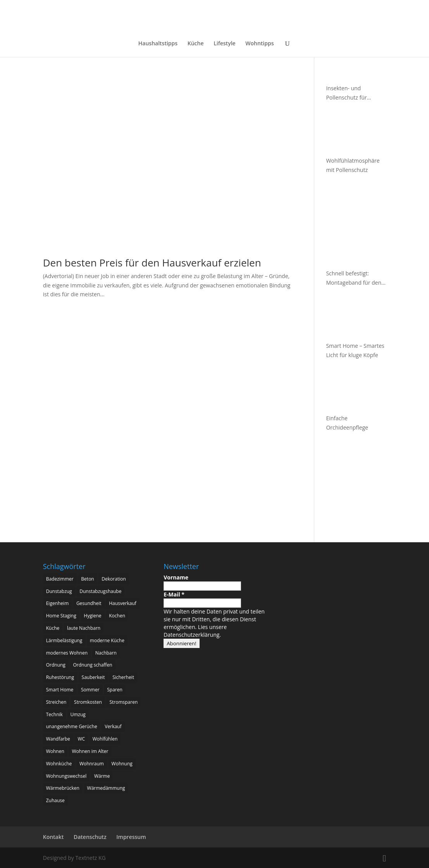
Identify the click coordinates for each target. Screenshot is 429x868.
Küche (196, 44)
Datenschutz (90, 837)
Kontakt (53, 837)
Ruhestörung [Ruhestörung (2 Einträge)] (60, 677)
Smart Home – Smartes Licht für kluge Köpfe (355, 350)
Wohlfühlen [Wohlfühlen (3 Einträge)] (105, 739)
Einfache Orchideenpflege (347, 423)
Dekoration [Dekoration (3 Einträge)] (114, 579)
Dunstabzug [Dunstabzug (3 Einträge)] (59, 591)
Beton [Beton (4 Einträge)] (87, 579)
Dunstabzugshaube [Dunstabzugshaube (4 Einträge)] (100, 591)
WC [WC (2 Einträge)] (81, 739)
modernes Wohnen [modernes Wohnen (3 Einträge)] (67, 653)
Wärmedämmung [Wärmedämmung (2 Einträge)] (106, 788)
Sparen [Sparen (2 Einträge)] (115, 690)
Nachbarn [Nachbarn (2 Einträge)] (106, 653)
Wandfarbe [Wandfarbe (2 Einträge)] (58, 739)
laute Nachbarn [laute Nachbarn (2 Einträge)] (84, 628)
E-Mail (174, 594)
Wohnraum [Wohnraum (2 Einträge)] (92, 764)
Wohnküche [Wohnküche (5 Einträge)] (59, 764)
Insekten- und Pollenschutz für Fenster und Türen (349, 93)
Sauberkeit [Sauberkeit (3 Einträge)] (93, 677)
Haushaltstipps (158, 44)
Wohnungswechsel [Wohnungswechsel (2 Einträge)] (66, 776)
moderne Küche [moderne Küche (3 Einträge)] (107, 640)
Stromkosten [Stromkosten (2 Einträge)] (88, 702)
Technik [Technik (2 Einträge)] (54, 714)
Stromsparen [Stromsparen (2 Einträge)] (123, 702)
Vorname (176, 577)
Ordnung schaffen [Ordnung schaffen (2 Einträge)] (93, 665)
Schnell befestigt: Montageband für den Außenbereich (354, 278)
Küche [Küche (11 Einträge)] (53, 628)
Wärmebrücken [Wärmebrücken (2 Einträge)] (63, 788)
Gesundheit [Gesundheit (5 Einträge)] (89, 603)
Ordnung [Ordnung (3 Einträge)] (56, 665)
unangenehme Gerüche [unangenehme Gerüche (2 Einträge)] (72, 726)
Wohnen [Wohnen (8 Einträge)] (55, 751)
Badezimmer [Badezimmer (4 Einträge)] (60, 579)
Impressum (131, 837)
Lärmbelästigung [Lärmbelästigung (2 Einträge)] (64, 640)
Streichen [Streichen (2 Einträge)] (56, 702)
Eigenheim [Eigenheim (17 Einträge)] (58, 603)
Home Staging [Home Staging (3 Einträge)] (61, 616)
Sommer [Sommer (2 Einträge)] (90, 690)
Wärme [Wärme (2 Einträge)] (102, 776)
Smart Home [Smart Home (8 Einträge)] (60, 690)
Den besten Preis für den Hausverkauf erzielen (152, 263)
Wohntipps (259, 44)
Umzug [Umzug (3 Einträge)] (78, 714)
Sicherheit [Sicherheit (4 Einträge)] (123, 677)
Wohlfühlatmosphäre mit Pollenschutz (353, 165)
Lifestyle (224, 44)
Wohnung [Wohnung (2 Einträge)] (122, 764)
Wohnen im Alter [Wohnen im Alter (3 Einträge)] (90, 751)
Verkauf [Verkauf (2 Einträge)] (113, 726)
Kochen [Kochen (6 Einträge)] (117, 616)
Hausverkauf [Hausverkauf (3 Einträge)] (123, 603)
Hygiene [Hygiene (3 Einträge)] (92, 616)
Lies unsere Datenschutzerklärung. (195, 631)
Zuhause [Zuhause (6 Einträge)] (55, 800)
